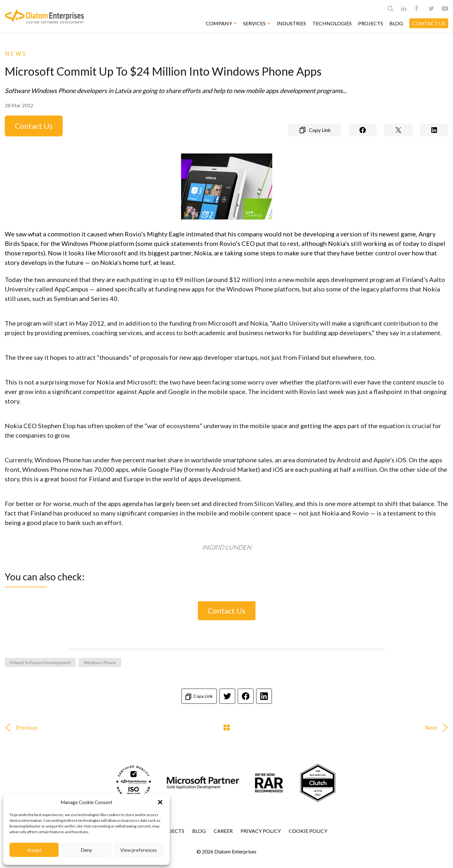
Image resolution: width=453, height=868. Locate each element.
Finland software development (40, 662)
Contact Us (34, 126)
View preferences (139, 850)
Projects (371, 23)
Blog (396, 23)
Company (221, 23)
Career (223, 831)
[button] (160, 802)
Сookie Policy (308, 831)
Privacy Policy (261, 831)
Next (439, 727)
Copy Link (199, 697)
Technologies (332, 23)
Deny (86, 850)
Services (257, 23)
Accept (34, 850)
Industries (291, 23)
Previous (19, 727)
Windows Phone (100, 662)
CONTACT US (429, 23)
